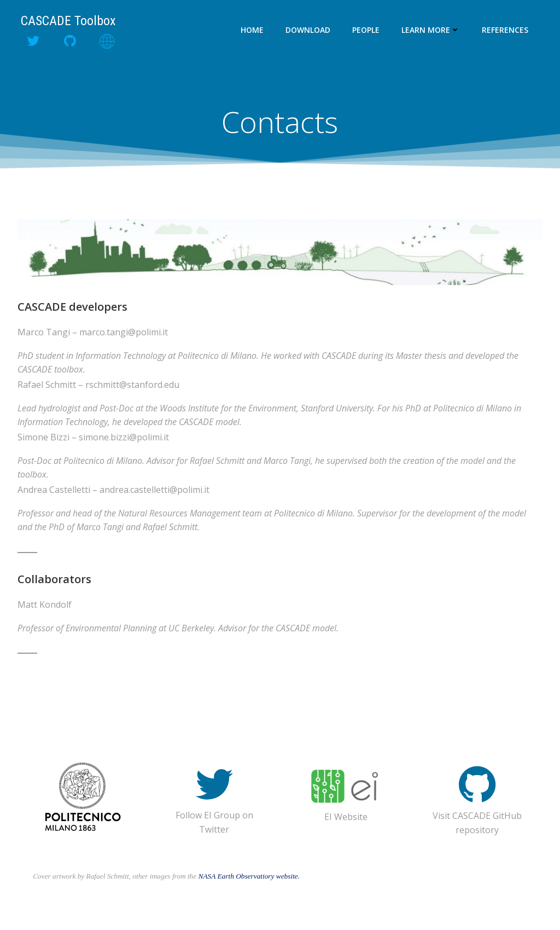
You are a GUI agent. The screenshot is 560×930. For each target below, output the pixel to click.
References (506, 30)
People (366, 30)
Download (308, 30)
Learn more (431, 30)
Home (253, 30)
